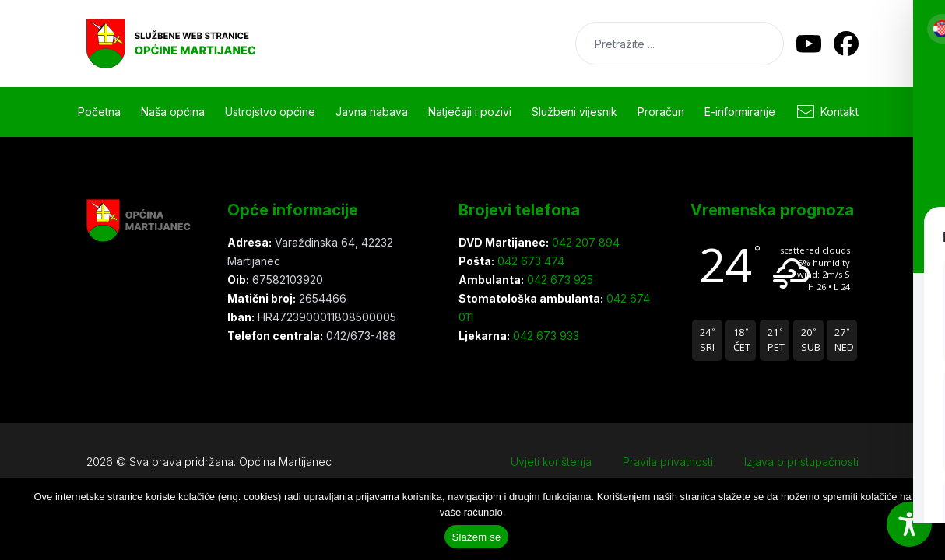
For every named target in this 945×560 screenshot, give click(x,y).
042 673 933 (545, 336)
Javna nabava (372, 112)
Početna (99, 112)
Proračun (661, 112)
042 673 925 (559, 280)
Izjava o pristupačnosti (801, 462)
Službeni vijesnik (574, 112)
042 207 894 (584, 242)
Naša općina (173, 112)
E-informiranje (740, 112)
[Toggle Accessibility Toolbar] (909, 524)
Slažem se (477, 537)
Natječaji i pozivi (470, 112)
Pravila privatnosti (668, 462)
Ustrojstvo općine (270, 112)
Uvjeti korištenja (551, 462)
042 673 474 (529, 261)
